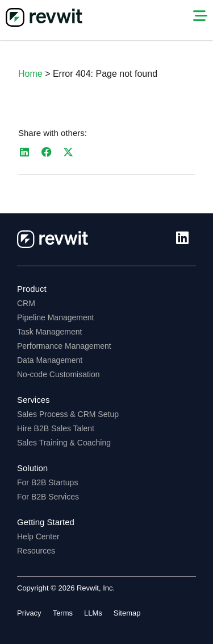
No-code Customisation (59, 374)
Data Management (50, 360)
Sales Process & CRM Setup (68, 414)
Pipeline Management (55, 317)
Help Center (38, 536)
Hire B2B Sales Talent (56, 428)
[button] (25, 152)
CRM (26, 303)
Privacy (29, 613)
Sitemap (127, 613)
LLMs (93, 613)
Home (30, 74)
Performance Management (64, 346)
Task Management (49, 332)
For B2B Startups (47, 482)
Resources (36, 551)
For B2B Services (48, 497)
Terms (63, 613)
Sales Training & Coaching (64, 443)
